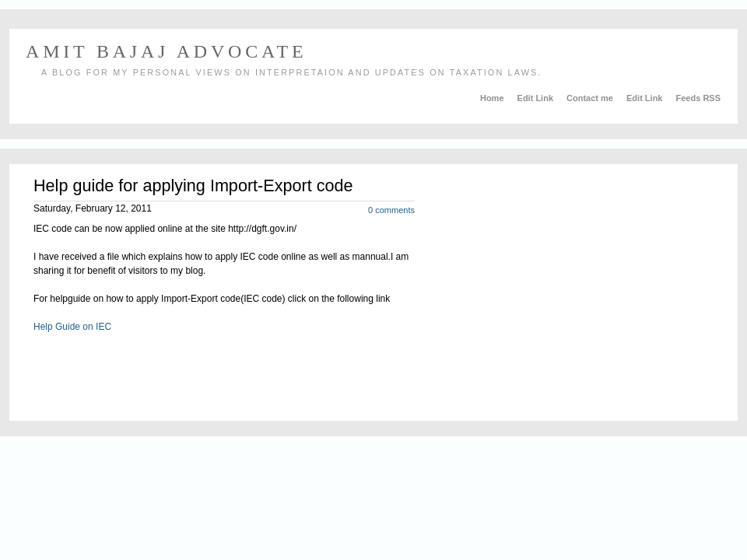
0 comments (391, 210)
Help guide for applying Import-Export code (193, 185)
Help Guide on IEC (72, 327)
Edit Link (537, 98)
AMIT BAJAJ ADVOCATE (166, 51)
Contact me (591, 98)
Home (493, 98)
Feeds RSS (698, 98)
